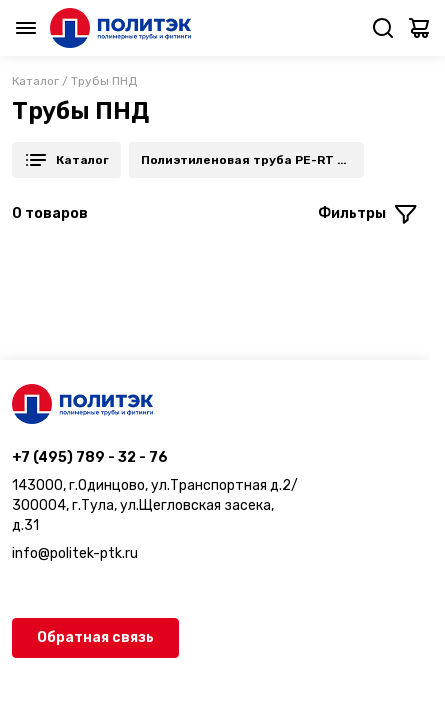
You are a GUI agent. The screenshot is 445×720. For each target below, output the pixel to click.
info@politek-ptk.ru (75, 553)
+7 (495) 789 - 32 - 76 (90, 457)
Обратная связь (95, 637)
